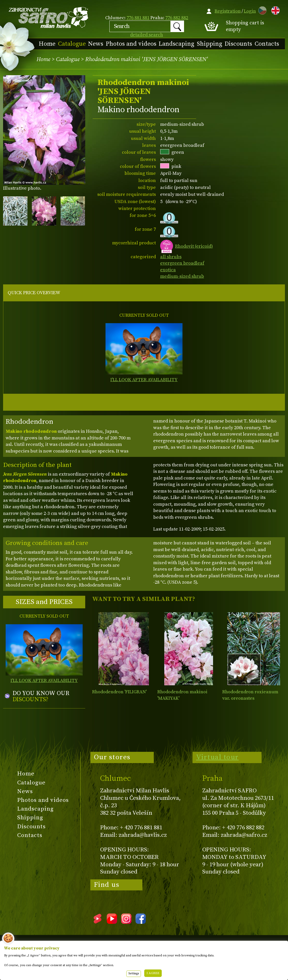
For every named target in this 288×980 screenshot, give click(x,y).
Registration (228, 11)
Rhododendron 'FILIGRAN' (119, 692)
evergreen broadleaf (182, 263)
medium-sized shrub (182, 276)
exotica (168, 270)
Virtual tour (217, 757)
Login (250, 11)
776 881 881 (138, 18)
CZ (261, 10)
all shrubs (171, 257)
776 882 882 (177, 18)
